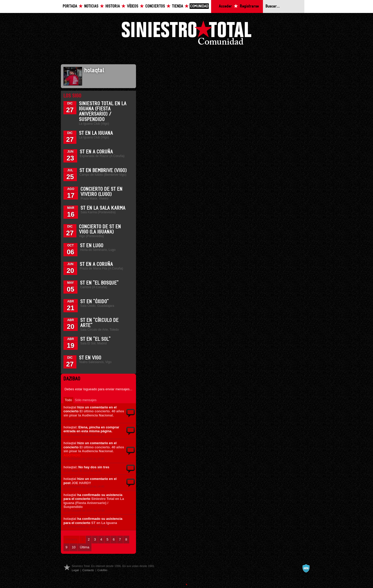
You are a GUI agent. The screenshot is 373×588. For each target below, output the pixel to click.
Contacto (88, 570)
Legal (75, 570)
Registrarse (249, 6)
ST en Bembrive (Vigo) (103, 171)
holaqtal (70, 407)
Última (84, 547)
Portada (70, 6)
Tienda (178, 6)
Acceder (225, 6)
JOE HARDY (81, 483)
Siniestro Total (187, 34)
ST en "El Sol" (95, 339)
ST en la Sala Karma (103, 208)
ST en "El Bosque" (99, 283)
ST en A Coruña (96, 152)
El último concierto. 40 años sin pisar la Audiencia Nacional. (94, 413)
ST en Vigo (90, 358)
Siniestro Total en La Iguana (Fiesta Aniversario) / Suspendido (94, 503)
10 (74, 547)
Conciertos (155, 6)
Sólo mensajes (86, 400)
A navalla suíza (306, 568)
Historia (113, 6)
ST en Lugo (92, 246)
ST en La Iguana (96, 133)
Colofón (102, 570)
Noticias (91, 6)
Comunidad (199, 6)
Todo (68, 400)
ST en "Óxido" (95, 302)
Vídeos (133, 6)
